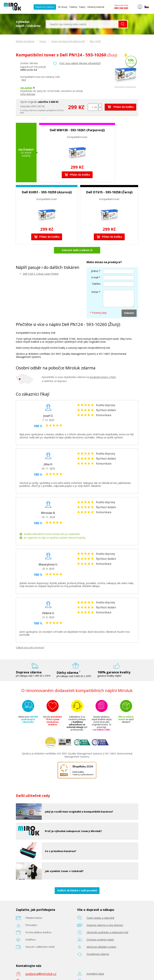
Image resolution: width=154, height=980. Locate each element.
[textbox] (82, 24)
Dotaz (95, 283)
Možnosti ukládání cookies (101, 938)
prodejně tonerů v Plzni (103, 368)
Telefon (96, 275)
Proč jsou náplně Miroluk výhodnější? (80, 63)
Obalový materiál (96, 7)
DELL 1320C (95, 41)
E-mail (95, 268)
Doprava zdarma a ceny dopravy (105, 916)
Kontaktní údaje (95, 965)
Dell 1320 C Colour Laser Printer (41, 265)
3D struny (63, 7)
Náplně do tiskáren (45, 7)
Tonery (43, 41)
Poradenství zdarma (98, 945)
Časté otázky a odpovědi (100, 909)
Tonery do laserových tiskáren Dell (68, 41)
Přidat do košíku (120, 107)
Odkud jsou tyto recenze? (30, 638)
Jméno (95, 262)
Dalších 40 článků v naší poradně (77, 881)
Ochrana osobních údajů (100, 930)
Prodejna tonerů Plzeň (99, 972)
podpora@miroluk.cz (41, 965)
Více (24, 80)
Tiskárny (73, 7)
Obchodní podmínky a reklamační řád (107, 923)
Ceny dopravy (28, 94)
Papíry (82, 7)
